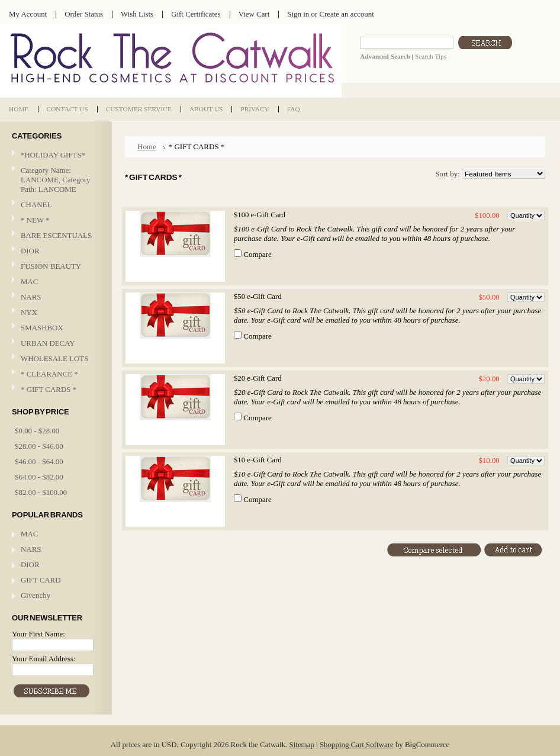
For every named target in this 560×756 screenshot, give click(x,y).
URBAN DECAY (48, 343)
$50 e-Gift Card (258, 297)
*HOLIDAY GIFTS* (53, 155)
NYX (54, 313)
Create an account (346, 14)
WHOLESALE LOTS (54, 358)
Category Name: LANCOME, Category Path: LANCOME (56, 180)
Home (147, 147)
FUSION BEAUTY (51, 266)
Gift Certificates (196, 14)
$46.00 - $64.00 (39, 461)
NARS (31, 297)
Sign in (298, 14)
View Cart (254, 14)
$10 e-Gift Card (258, 460)
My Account (28, 14)
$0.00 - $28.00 (37, 431)
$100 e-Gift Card (260, 215)
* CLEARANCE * (49, 374)
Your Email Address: (44, 659)
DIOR (30, 251)
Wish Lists (137, 14)
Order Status (84, 14)
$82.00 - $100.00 (41, 492)
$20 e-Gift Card (258, 378)
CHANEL (36, 205)
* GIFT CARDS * (49, 389)
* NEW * (35, 220)
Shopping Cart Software (357, 744)
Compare (258, 254)
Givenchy (36, 595)
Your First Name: (38, 634)
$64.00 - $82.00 (39, 477)
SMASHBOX (42, 328)
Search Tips (431, 56)
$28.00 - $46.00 (39, 446)
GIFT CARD (41, 580)
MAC (54, 282)
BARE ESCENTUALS (56, 235)
